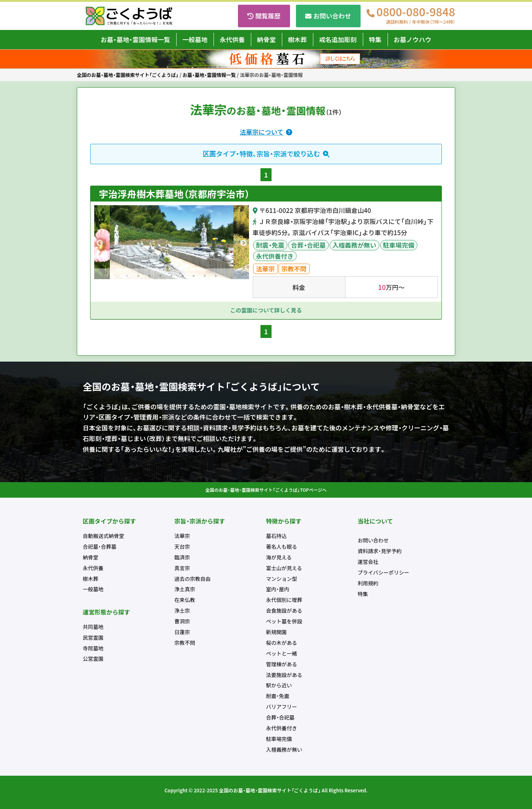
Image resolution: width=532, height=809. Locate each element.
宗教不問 (294, 269)
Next (243, 243)
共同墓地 (93, 627)
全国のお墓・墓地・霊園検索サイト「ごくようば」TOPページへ (266, 490)
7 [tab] (194, 276)
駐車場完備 (399, 245)
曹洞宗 (182, 621)
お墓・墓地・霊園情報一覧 (136, 39)
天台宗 (182, 546)
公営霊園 (93, 659)
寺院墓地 (93, 648)
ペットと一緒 (282, 653)
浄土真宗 (185, 589)
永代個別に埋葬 (284, 600)
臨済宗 (182, 557)
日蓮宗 (182, 632)
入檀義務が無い (354, 245)
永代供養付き (275, 256)
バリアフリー (282, 707)
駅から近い (279, 685)
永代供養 (232, 39)
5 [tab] (171, 276)
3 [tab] (149, 276)
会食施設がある (284, 610)
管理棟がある (282, 664)
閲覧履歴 (268, 16)
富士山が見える (284, 568)
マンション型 (282, 579)
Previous (100, 243)
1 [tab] (127, 276)
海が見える (279, 557)
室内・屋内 (278, 589)
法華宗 (265, 269)
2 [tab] (138, 276)
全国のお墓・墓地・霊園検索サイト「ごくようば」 (128, 75)
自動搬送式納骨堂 (103, 536)
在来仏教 (185, 600)
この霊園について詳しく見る (266, 310)
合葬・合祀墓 (308, 245)
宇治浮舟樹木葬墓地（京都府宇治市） (173, 194)
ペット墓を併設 (284, 621)
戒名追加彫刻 (338, 39)
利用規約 (368, 583)
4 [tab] (160, 276)
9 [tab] (216, 276)
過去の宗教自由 (192, 579)
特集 (375, 39)
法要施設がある (284, 675)
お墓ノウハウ (413, 39)
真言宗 (182, 568)
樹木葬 (298, 39)
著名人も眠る (282, 546)
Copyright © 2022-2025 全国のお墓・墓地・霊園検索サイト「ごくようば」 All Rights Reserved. (266, 790)
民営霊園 (93, 637)
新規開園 (276, 632)
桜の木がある (282, 643)
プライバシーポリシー (383, 572)
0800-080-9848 (416, 16)
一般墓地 (195, 39)
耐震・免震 (270, 245)
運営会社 (368, 562)
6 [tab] (183, 276)
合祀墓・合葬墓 (100, 546)
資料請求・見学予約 (380, 551)
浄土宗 (182, 610)
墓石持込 (276, 536)
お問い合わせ (332, 16)
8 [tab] (205, 276)
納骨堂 (267, 39)
